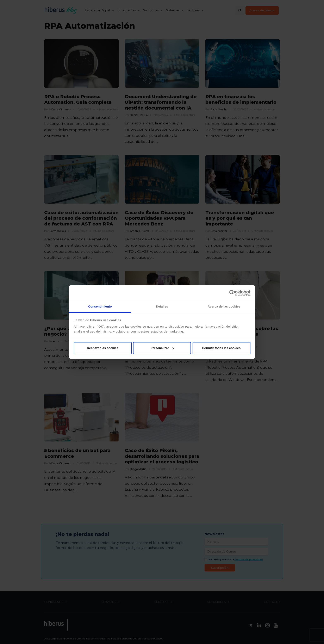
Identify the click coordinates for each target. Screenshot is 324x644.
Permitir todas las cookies (222, 348)
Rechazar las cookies (103, 348)
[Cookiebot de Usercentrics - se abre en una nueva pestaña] (232, 293)
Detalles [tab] (162, 306)
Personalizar (162, 348)
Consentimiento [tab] (100, 306)
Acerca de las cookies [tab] (224, 306)
